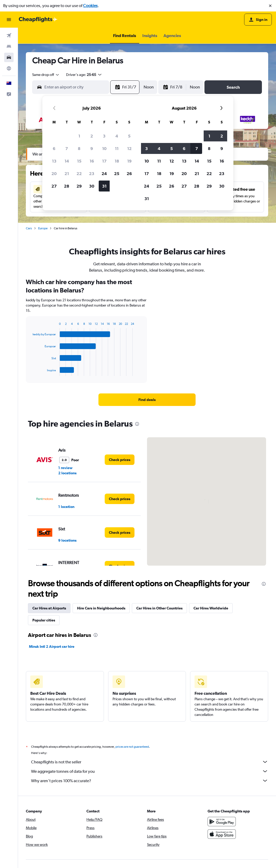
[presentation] (137, 424)
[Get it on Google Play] (222, 822)
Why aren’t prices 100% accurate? (150, 781)
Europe (43, 228)
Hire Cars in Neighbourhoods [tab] (101, 608)
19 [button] (129, 161)
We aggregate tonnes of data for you (150, 771)
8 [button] (79, 148)
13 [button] (54, 161)
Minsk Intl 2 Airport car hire (52, 646)
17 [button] (104, 161)
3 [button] (104, 136)
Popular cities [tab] (44, 620)
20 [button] (54, 173)
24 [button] (104, 173)
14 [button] (67, 161)
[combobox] (46, 75)
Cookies (90, 6)
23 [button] (92, 173)
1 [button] (79, 136)
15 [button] (79, 161)
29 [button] (79, 186)
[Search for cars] (9, 57)
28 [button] (67, 186)
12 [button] (129, 148)
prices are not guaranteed (132, 747)
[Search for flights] (9, 35)
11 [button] (117, 148)
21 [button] (67, 173)
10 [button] (104, 148)
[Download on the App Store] (222, 834)
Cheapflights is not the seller (150, 762)
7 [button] (67, 148)
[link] (147, 400)
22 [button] (79, 173)
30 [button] (92, 186)
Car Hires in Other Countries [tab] (159, 608)
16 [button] (92, 161)
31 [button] (104, 186)
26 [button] (129, 173)
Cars (29, 228)
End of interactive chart (30, 372)
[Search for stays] (9, 46)
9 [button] (92, 148)
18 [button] (117, 161)
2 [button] (92, 136)
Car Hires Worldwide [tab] (211, 608)
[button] (270, 6)
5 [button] (129, 136)
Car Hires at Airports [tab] (49, 608)
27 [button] (54, 186)
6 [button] (54, 148)
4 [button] (117, 136)
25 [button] (117, 173)
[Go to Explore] (9, 68)
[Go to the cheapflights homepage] (38, 20)
